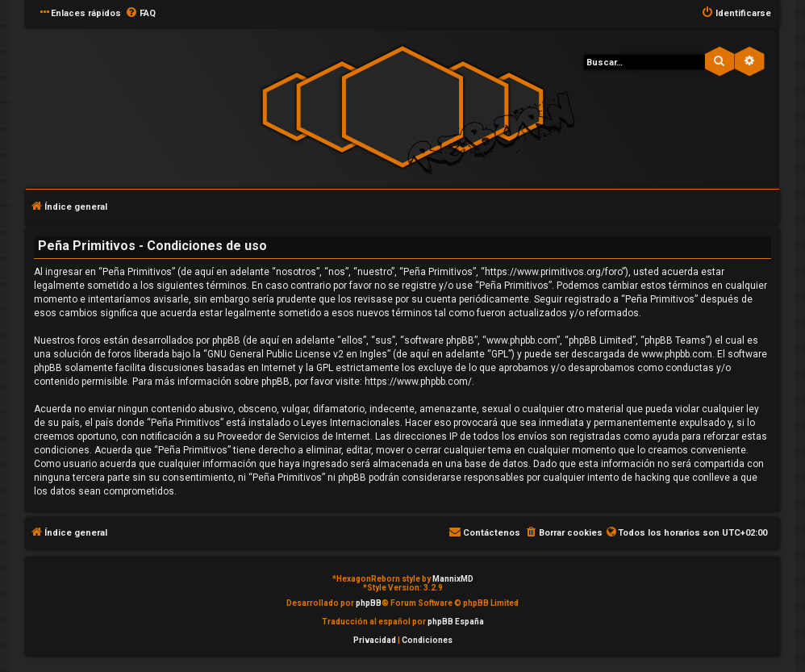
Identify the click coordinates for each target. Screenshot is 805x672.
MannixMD (453, 579)
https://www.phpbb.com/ (418, 382)
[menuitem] (140, 14)
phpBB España (456, 622)
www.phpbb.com (677, 354)
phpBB (369, 603)
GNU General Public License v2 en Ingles (297, 354)
